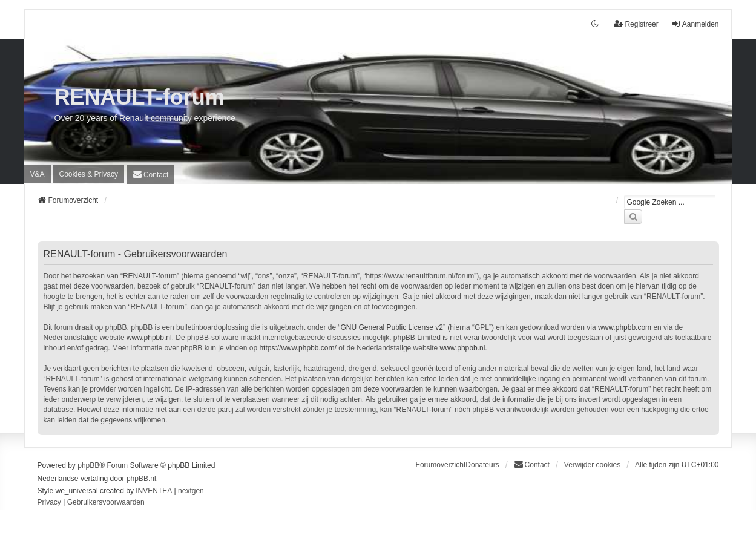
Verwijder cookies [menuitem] (592, 465)
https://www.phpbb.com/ (297, 348)
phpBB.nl (141, 479)
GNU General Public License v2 (391, 327)
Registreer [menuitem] (636, 24)
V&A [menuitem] (38, 174)
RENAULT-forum (140, 97)
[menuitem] (89, 174)
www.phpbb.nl (149, 338)
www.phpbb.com (625, 327)
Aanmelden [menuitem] (695, 24)
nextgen (191, 491)
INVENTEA (154, 491)
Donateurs (482, 465)
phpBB (88, 465)
